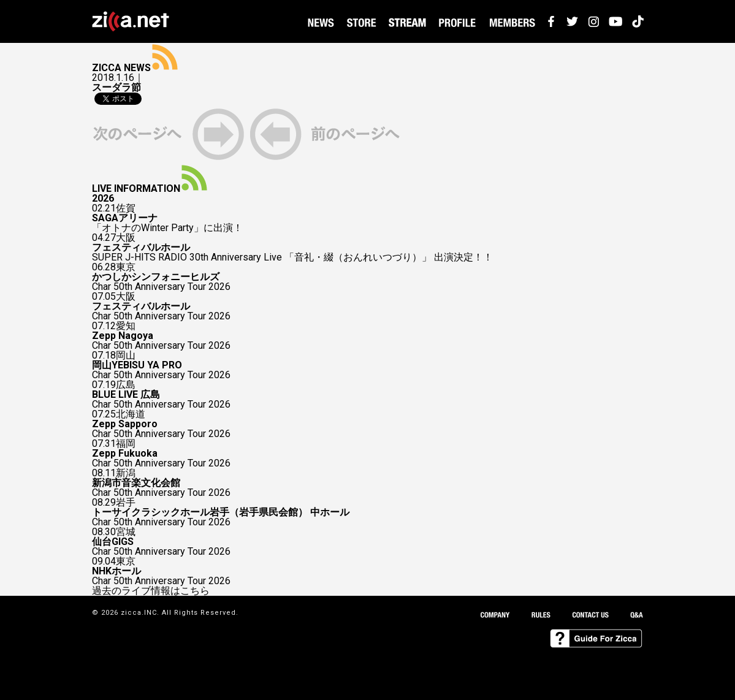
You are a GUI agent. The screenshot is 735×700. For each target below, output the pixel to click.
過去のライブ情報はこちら (151, 591)
